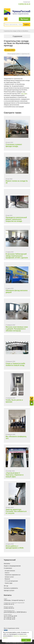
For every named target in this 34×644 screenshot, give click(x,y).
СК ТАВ (24, 94)
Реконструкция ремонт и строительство (19, 54)
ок (26, 640)
